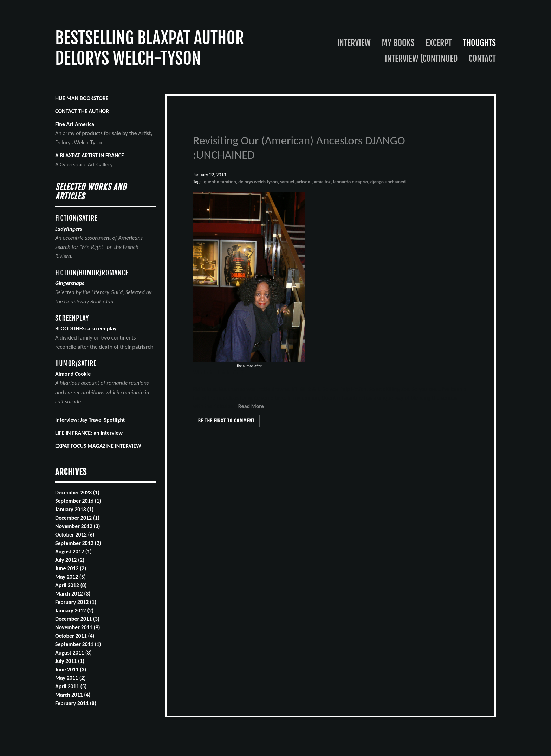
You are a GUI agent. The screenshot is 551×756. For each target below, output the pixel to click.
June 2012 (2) (71, 568)
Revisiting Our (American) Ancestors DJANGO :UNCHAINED (299, 147)
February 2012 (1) (76, 602)
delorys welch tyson (258, 182)
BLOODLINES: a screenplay (86, 328)
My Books (398, 43)
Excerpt (439, 43)
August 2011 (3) (73, 653)
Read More (251, 406)
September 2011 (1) (78, 644)
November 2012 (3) (78, 526)
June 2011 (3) (71, 669)
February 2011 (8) (76, 703)
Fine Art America (75, 124)
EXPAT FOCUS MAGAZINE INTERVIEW (98, 446)
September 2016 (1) (78, 501)
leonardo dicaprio (351, 182)
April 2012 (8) (71, 585)
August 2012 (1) (73, 551)
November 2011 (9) (78, 627)
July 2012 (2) (70, 560)
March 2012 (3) (73, 594)
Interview (354, 43)
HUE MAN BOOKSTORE (82, 98)
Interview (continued (421, 59)
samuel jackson (295, 182)
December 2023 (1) (77, 492)
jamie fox (322, 182)
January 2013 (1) (74, 509)
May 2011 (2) (70, 678)
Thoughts (479, 43)
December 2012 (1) (77, 518)
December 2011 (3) (77, 619)
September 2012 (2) (78, 543)
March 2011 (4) (73, 695)
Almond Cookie (73, 374)
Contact (482, 59)
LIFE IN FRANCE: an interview (89, 433)
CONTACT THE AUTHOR (82, 111)
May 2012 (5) (70, 577)
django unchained (388, 182)
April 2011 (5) (71, 686)
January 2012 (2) (74, 610)
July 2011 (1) (70, 661)
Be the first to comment (226, 421)
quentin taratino (220, 182)
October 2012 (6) (75, 535)
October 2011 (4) (75, 636)
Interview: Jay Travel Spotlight (90, 420)
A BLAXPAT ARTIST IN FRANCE (90, 155)
